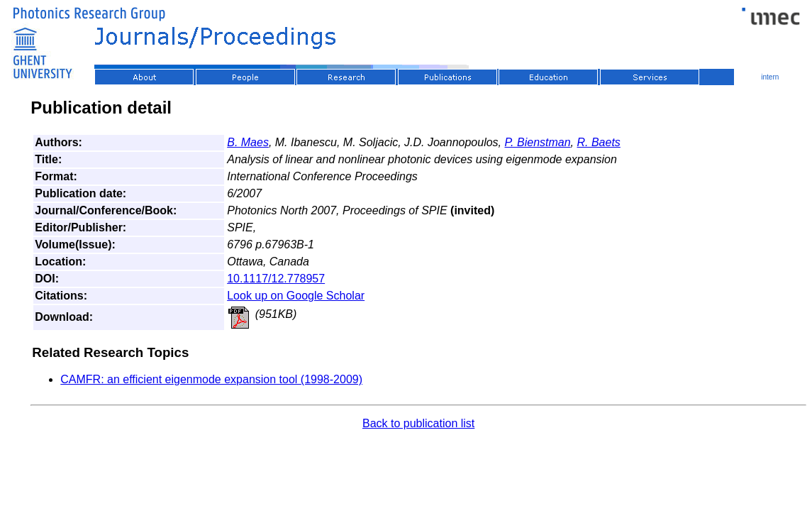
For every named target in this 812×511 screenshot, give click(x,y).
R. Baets (598, 142)
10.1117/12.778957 (276, 279)
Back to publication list (418, 423)
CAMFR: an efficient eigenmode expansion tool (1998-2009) (211, 379)
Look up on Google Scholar (296, 296)
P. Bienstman (538, 142)
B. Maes (248, 142)
